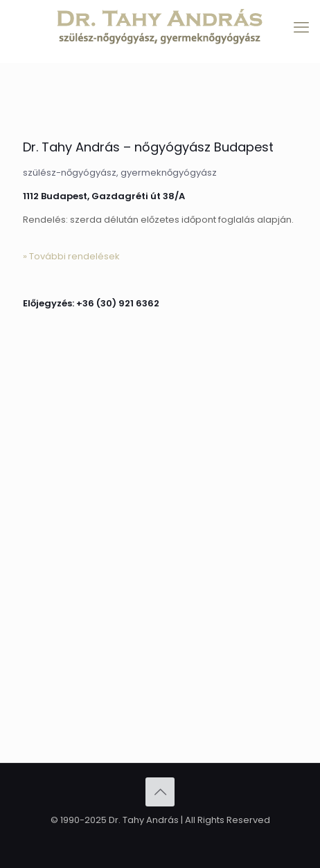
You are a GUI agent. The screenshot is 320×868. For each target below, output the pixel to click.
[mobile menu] (301, 28)
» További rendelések (71, 256)
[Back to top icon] (160, 792)
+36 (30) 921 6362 (118, 303)
